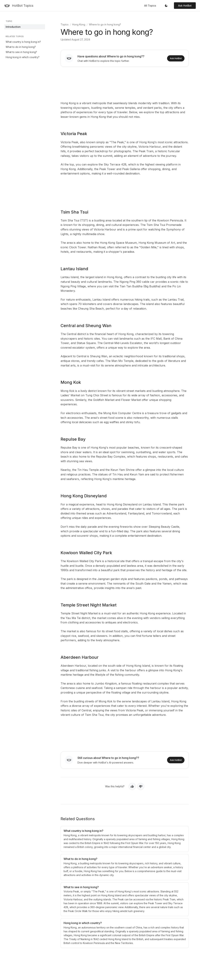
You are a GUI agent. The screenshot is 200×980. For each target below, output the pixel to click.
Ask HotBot (185, 6)
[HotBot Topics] (19, 6)
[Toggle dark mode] (166, 6)
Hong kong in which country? (23, 57)
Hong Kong (79, 24)
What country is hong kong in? (23, 42)
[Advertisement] (125, 83)
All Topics (150, 6)
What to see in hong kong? (21, 52)
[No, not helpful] (141, 786)
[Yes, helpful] (132, 786)
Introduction (13, 27)
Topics (65, 24)
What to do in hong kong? (21, 47)
